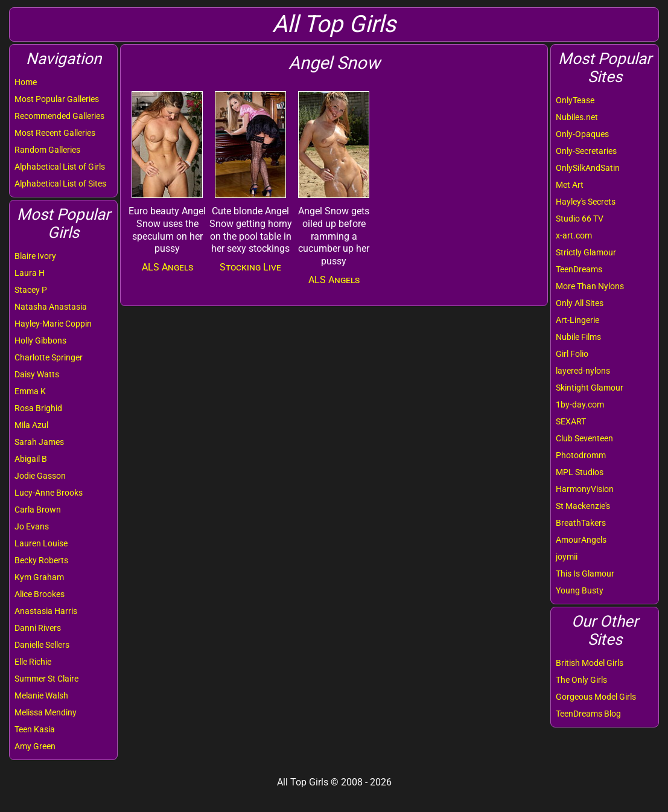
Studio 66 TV (580, 219)
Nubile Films (578, 337)
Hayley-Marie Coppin (53, 324)
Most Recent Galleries (55, 133)
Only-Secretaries (586, 151)
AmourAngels (581, 540)
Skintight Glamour (590, 388)
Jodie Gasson (40, 476)
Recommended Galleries (59, 116)
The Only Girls (581, 680)
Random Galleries (47, 150)
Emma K (30, 391)
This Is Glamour (585, 574)
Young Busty (580, 590)
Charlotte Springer (49, 357)
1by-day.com (580, 404)
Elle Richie (33, 662)
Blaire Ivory (35, 256)
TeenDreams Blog (588, 714)
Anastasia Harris (46, 611)
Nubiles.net (577, 117)
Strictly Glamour (586, 252)
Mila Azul (31, 425)
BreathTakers (581, 523)
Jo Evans (32, 526)
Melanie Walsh (41, 695)
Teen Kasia (35, 729)
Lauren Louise (41, 543)
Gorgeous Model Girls (596, 697)
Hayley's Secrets (586, 202)
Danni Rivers (38, 628)
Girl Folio (572, 354)
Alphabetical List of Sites (60, 184)
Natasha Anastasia (51, 307)
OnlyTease (575, 100)
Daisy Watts (37, 374)
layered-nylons (583, 371)
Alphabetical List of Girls (60, 167)
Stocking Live (250, 267)
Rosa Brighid (38, 408)
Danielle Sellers (42, 645)
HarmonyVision (585, 489)
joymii (567, 557)
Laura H (30, 273)
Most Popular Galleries (57, 99)
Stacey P (31, 290)
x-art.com (574, 235)
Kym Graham (39, 577)
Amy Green (35, 746)
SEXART (571, 421)
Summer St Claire (46, 679)
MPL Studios (580, 472)
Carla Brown (38, 510)
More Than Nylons (590, 286)
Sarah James (39, 442)
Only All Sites (580, 303)
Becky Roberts (41, 560)
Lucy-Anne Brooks (49, 493)
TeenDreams (579, 269)
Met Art (570, 185)
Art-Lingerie (577, 320)
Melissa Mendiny (46, 712)
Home (26, 82)
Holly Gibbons (40, 340)
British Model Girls (590, 663)
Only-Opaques (582, 134)
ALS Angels (167, 267)
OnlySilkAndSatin (588, 168)
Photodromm (581, 455)
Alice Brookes (40, 594)
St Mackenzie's (583, 506)
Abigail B (31, 459)
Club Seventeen (584, 438)
